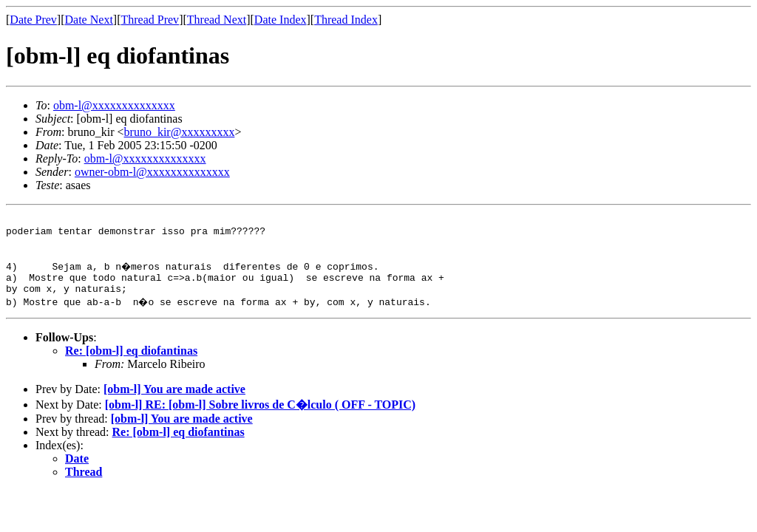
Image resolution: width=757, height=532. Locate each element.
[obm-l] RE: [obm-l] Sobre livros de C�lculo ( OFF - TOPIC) (260, 418)
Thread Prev (150, 20)
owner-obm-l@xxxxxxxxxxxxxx (152, 172)
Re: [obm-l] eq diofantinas (131, 364)
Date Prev (33, 20)
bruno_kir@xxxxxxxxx (180, 132)
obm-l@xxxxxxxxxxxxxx (114, 105)
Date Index (281, 20)
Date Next (89, 20)
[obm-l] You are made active (174, 402)
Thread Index (346, 20)
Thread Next (217, 20)
